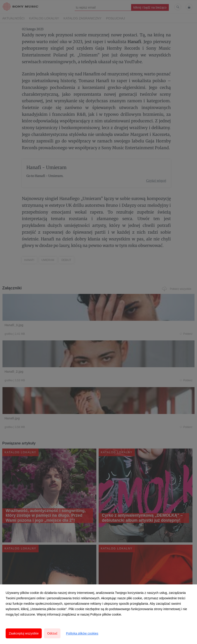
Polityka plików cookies (82, 633)
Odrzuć (52, 633)
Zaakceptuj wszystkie (24, 633)
